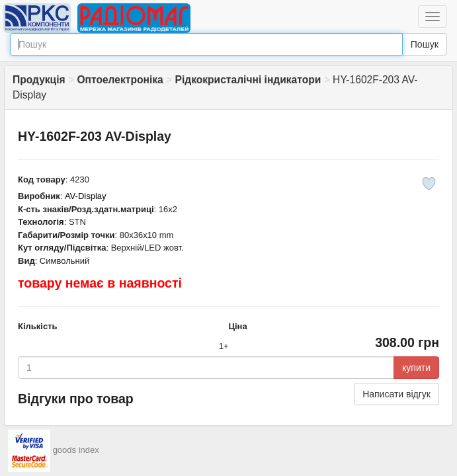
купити (416, 368)
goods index (76, 450)
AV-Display (86, 196)
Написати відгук (396, 394)
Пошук (425, 44)
